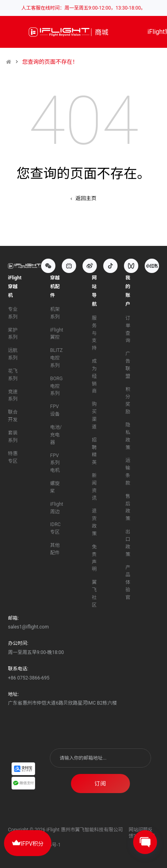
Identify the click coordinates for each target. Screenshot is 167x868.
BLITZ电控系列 (56, 358)
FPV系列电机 (55, 463)
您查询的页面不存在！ (50, 62)
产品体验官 (128, 582)
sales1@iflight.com (28, 627)
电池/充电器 (56, 435)
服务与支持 (94, 333)
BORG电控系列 (56, 386)
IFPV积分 (28, 842)
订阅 (100, 784)
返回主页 (83, 198)
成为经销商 (94, 376)
